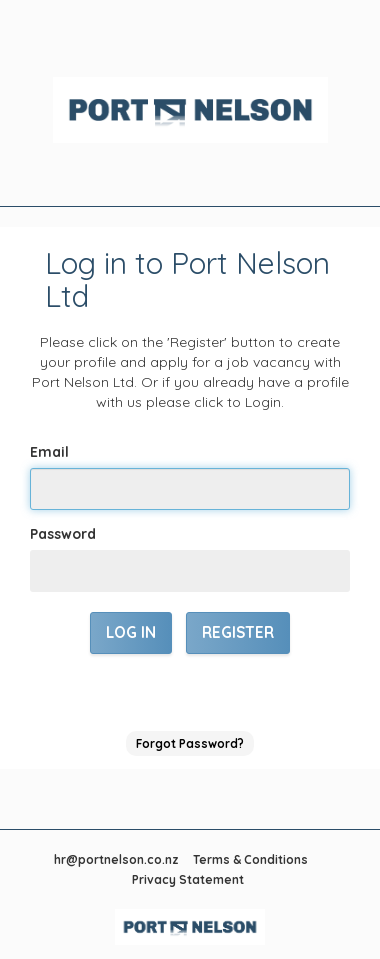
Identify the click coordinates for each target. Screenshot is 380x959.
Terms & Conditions (250, 859)
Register (238, 632)
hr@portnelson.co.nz (116, 859)
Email (49, 452)
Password (63, 534)
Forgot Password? (190, 743)
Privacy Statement (188, 879)
